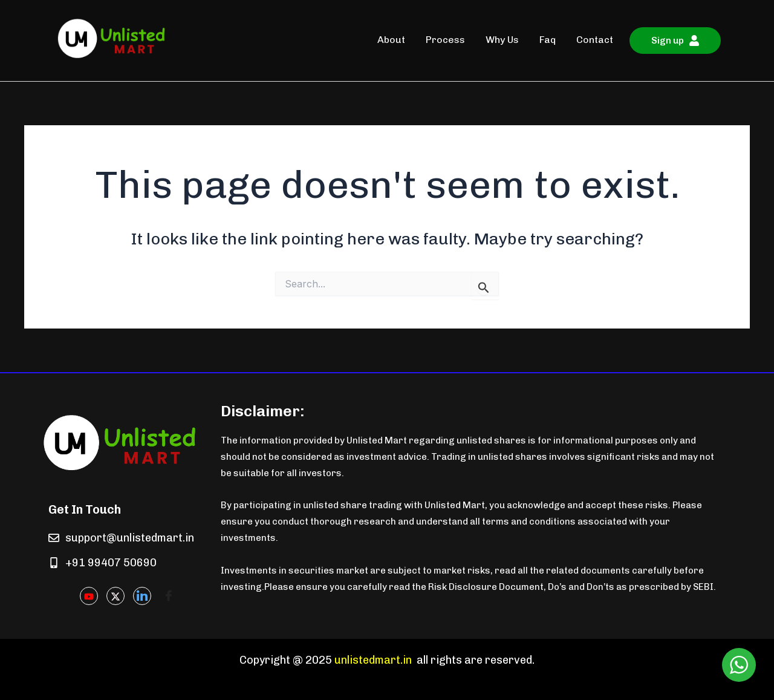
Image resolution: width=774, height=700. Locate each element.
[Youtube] (89, 596)
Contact (595, 40)
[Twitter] (115, 596)
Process (445, 40)
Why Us (502, 40)
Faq (548, 40)
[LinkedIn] (142, 596)
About (391, 40)
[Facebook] (169, 597)
